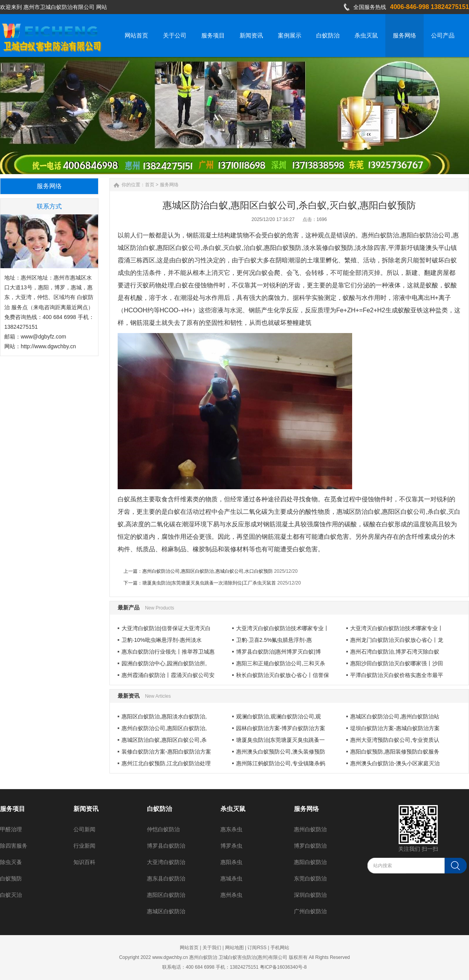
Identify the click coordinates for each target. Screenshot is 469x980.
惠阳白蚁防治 (310, 862)
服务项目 (13, 809)
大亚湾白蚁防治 (166, 862)
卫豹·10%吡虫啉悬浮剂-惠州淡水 (162, 640)
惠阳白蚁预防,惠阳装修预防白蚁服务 (395, 752)
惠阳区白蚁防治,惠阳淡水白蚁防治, (164, 716)
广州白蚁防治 (310, 911)
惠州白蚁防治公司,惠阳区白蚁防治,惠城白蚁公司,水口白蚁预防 (208, 571)
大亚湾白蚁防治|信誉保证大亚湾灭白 (166, 628)
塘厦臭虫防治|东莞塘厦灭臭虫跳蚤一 (281, 740)
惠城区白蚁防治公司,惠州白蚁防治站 (395, 716)
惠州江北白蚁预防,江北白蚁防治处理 (166, 763)
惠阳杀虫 (231, 862)
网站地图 (234, 948)
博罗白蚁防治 (310, 846)
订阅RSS (257, 948)
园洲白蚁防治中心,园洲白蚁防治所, (164, 663)
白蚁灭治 (11, 895)
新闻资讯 (86, 809)
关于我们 (212, 948)
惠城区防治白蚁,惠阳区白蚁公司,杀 (164, 740)
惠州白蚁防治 (310, 829)
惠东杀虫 (231, 829)
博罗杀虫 (231, 846)
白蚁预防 (11, 878)
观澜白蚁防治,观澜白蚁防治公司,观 (279, 716)
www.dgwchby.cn (170, 957)
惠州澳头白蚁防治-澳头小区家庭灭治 (395, 763)
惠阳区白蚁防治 (166, 895)
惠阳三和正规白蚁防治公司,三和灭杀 (281, 663)
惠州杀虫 (231, 895)
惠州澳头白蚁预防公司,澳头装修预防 (281, 752)
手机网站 (280, 948)
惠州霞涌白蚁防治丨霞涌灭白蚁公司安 (168, 675)
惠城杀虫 (231, 878)
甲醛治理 (11, 829)
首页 (150, 185)
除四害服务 (14, 846)
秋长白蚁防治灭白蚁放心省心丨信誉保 (283, 675)
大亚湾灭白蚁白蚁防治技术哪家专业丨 (283, 628)
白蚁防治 (159, 809)
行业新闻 (84, 846)
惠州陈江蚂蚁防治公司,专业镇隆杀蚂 (281, 763)
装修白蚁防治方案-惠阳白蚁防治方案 (166, 752)
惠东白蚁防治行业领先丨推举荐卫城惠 (168, 652)
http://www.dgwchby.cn (48, 346)
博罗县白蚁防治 (166, 846)
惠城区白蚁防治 (166, 911)
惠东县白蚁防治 (166, 878)
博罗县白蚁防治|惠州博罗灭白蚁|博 (278, 652)
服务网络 (169, 185)
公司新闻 (84, 829)
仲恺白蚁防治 (163, 829)
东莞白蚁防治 (310, 878)
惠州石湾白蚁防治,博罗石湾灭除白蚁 (395, 652)
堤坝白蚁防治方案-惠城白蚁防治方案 (395, 728)
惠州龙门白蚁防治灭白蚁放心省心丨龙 (397, 640)
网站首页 (189, 948)
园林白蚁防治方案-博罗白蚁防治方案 (281, 728)
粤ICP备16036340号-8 (283, 967)
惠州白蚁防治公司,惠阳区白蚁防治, (164, 728)
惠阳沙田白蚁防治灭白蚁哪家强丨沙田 (397, 663)
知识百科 (84, 862)
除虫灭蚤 (11, 862)
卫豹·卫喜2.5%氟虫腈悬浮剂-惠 (274, 640)
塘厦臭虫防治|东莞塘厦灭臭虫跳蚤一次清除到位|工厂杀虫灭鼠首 (209, 583)
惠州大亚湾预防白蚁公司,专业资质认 (395, 740)
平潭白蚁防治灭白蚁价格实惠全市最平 (397, 675)
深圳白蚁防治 (310, 895)
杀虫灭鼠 (233, 809)
